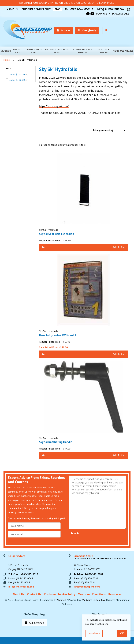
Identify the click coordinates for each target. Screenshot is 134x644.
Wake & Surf (17, 51)
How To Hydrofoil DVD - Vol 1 (58, 335)
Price (9, 68)
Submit (75, 533)
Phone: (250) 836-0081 (86, 578)
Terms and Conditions (92, 594)
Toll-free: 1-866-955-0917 (79, 9)
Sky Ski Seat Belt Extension (57, 234)
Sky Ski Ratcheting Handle (56, 442)
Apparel (129, 51)
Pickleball (118, 51)
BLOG (57, 9)
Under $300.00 (17, 80)
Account (64, 30)
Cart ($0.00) (87, 30)
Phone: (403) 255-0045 (21, 578)
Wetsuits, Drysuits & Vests (57, 51)
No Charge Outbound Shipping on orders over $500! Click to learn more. (67, 3)
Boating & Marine (104, 51)
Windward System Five (94, 600)
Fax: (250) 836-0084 (84, 583)
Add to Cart (84, 247)
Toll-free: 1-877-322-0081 (88, 574)
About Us (12, 9)
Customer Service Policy (36, 9)
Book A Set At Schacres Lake (112, 14)
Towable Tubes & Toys (33, 51)
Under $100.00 (17, 75)
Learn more (94, 633)
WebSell (62, 600)
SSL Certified (34, 623)
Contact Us (34, 594)
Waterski (6, 51)
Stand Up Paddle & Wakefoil (83, 51)
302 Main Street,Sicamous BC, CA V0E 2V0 (100, 563)
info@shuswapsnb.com (111, 9)
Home (7, 60)
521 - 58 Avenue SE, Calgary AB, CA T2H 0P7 (21, 563)
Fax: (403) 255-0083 (19, 583)
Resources (115, 594)
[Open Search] (106, 31)
